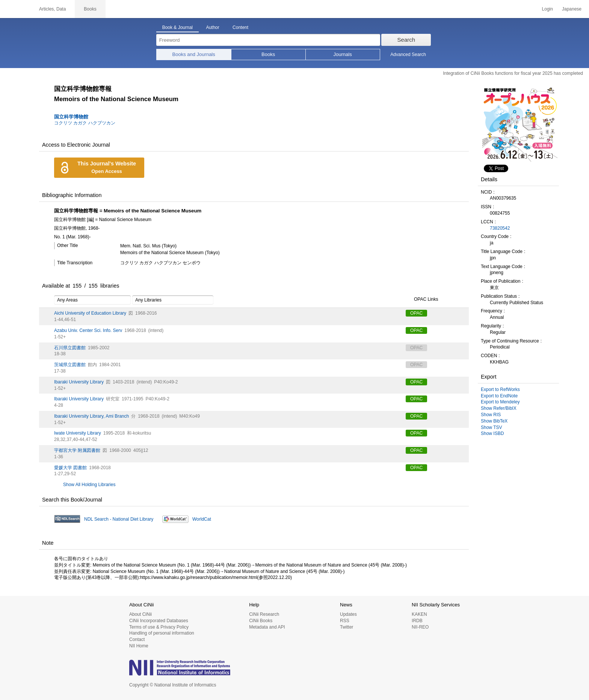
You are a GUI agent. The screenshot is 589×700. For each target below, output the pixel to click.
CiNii (15, 9)
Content (240, 27)
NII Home (139, 646)
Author (212, 27)
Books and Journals (194, 54)
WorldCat (202, 519)
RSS (345, 621)
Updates (348, 614)
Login (547, 9)
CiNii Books (261, 621)
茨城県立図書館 (70, 365)
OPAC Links (422, 300)
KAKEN (419, 614)
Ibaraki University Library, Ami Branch (91, 416)
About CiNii (140, 614)
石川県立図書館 (70, 348)
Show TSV (491, 427)
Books (268, 54)
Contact (137, 639)
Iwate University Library (78, 433)
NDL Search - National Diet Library (119, 519)
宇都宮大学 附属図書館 (77, 450)
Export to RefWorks (500, 389)
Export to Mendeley (500, 402)
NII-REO (420, 627)
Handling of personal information (162, 633)
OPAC (416, 313)
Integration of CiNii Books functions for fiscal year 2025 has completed (513, 73)
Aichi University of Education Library (90, 313)
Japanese (572, 9)
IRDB (417, 621)
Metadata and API (267, 627)
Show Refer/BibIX (499, 408)
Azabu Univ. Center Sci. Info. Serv (88, 330)
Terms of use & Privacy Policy (159, 627)
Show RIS (491, 415)
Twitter (347, 627)
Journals (343, 54)
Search (406, 40)
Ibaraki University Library (79, 382)
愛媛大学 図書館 (70, 468)
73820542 (500, 228)
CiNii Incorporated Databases (159, 621)
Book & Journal (177, 27)
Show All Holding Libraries (89, 485)
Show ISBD (492, 433)
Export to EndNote (499, 396)
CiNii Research (264, 614)
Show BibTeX (494, 421)
